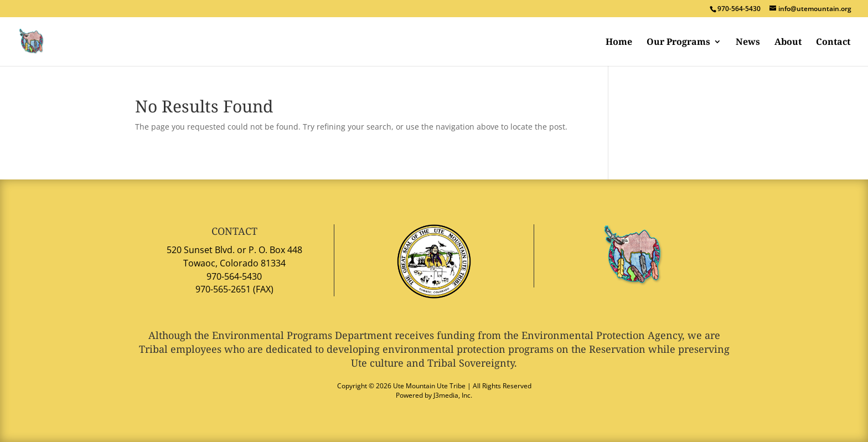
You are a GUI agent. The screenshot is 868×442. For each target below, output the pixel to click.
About (788, 43)
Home (619, 43)
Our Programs (678, 43)
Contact (833, 43)
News (748, 43)
